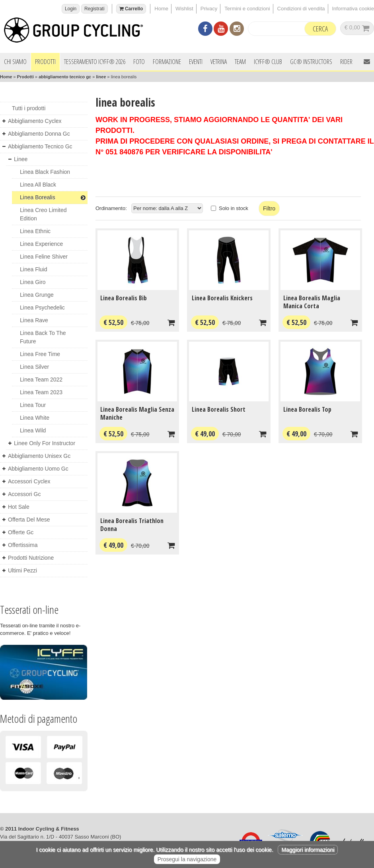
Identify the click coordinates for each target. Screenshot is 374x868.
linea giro (33, 282)
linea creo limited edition (43, 214)
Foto (139, 62)
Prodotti (45, 62)
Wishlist (184, 9)
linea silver (34, 367)
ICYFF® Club (268, 62)
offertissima (23, 545)
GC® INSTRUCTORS (311, 62)
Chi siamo (15, 62)
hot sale (19, 507)
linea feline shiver (44, 257)
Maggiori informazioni (308, 850)
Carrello (131, 9)
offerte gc (21, 532)
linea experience (41, 244)
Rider (346, 62)
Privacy (209, 9)
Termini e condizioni (247, 9)
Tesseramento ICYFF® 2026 (95, 62)
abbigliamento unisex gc (39, 456)
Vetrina (219, 62)
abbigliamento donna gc (39, 134)
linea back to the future (43, 337)
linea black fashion (45, 172)
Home (161, 9)
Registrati (94, 9)
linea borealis (53, 197)
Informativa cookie (353, 9)
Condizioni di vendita (301, 9)
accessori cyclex (29, 481)
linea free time (40, 354)
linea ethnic (35, 231)
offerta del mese (29, 520)
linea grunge (37, 295)
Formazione (167, 62)
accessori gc (24, 494)
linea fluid (34, 269)
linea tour (33, 405)
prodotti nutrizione (31, 558)
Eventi (196, 62)
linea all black (38, 185)
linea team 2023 (41, 392)
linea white (35, 418)
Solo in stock (234, 208)
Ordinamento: (111, 208)
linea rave (34, 320)
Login (71, 9)
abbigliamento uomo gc (38, 469)
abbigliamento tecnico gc (65, 77)
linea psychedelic (42, 307)
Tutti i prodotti (29, 108)
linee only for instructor (45, 443)
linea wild (33, 430)
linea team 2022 (41, 380)
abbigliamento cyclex (35, 121)
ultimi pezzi (22, 570)
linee (101, 77)
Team (240, 62)
